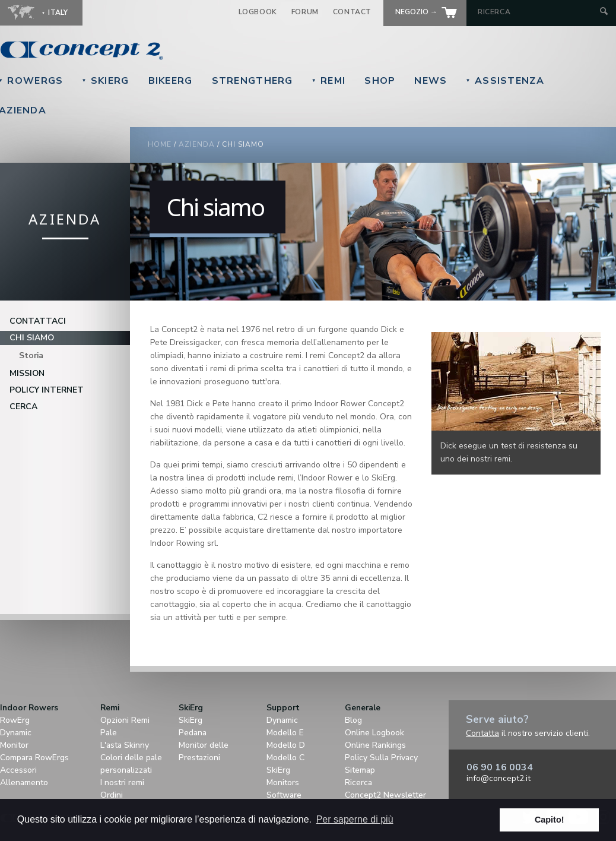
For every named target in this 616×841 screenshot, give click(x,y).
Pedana (193, 733)
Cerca (23, 407)
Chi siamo (32, 338)
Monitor (14, 745)
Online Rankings (375, 745)
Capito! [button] (550, 820)
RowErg (15, 720)
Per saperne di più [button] (355, 819)
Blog (353, 720)
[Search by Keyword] (537, 12)
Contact (352, 12)
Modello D (286, 745)
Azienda (197, 144)
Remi (329, 81)
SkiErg (105, 81)
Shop (380, 81)
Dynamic (16, 733)
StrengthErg (253, 81)
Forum (305, 12)
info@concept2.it (498, 778)
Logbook (258, 12)
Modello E (285, 733)
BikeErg (171, 81)
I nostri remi (122, 782)
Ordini (112, 795)
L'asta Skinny (125, 745)
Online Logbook (374, 733)
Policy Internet (47, 390)
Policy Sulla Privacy (381, 758)
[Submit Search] (604, 12)
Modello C (285, 758)
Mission (27, 373)
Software (284, 795)
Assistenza (505, 81)
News (431, 81)
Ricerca (358, 782)
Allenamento (24, 782)
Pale (109, 733)
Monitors (283, 782)
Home (160, 144)
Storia (31, 355)
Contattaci (38, 321)
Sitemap (360, 770)
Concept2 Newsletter (385, 795)
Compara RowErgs (34, 758)
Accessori (18, 770)
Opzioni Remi (125, 720)
